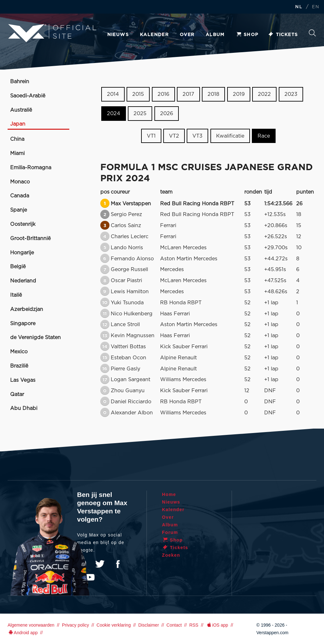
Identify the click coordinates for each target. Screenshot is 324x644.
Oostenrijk (23, 224)
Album (215, 35)
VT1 (151, 136)
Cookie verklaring (114, 625)
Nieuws (118, 35)
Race (264, 136)
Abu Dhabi (24, 408)
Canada (20, 196)
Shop (247, 35)
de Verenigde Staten (35, 337)
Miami (17, 153)
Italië (16, 295)
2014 (113, 94)
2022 (264, 94)
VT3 (197, 136)
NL (299, 7)
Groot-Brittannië (30, 238)
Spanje (19, 210)
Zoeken (312, 33)
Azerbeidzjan (27, 309)
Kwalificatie (230, 136)
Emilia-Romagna (31, 168)
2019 (239, 94)
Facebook (118, 564)
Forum (170, 532)
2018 (213, 94)
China (17, 139)
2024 (114, 114)
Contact (174, 625)
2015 (138, 94)
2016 (163, 94)
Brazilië (19, 366)
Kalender (154, 35)
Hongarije (22, 253)
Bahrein (20, 82)
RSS (194, 625)
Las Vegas (23, 380)
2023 (291, 94)
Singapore (23, 324)
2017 (188, 94)
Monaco (20, 182)
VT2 (174, 136)
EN (316, 7)
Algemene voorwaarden (31, 625)
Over (187, 35)
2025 (140, 114)
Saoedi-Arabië (28, 96)
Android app (23, 633)
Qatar (17, 394)
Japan (18, 124)
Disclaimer (149, 625)
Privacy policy (76, 625)
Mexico (19, 352)
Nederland (23, 281)
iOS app (217, 625)
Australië (21, 110)
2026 (167, 114)
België (18, 267)
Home (169, 494)
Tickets (283, 35)
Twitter (100, 564)
